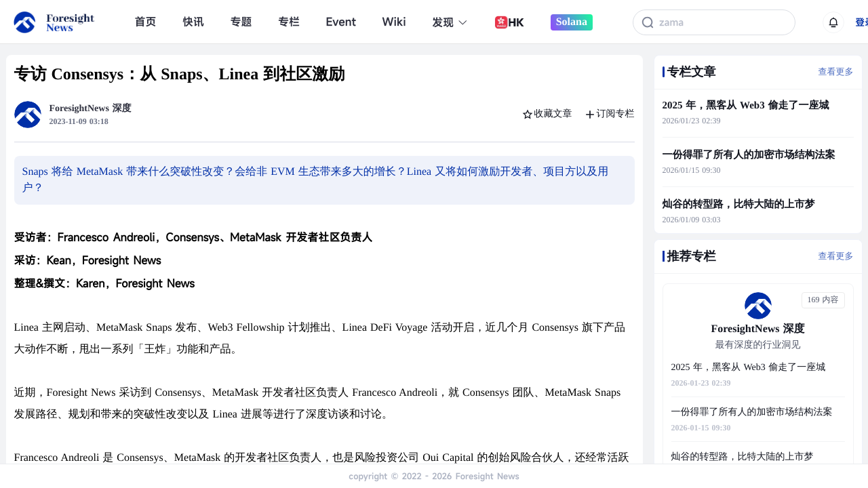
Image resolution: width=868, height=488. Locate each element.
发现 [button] (450, 22)
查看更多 (836, 72)
